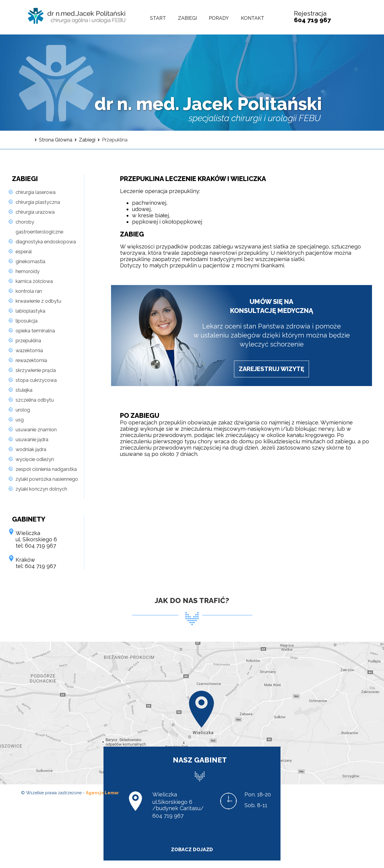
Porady (219, 18)
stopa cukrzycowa (36, 380)
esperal (24, 252)
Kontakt (253, 18)
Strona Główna (56, 140)
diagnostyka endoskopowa (46, 242)
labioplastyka (30, 311)
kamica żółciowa (34, 281)
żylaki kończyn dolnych (41, 489)
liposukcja (27, 321)
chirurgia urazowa (35, 212)
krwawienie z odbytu (38, 301)
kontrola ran (29, 291)
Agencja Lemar (102, 793)
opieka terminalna (35, 331)
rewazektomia (31, 360)
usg (20, 420)
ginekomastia (30, 262)
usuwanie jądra (32, 440)
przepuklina (28, 341)
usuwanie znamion (36, 430)
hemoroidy (28, 271)
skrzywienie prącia (36, 370)
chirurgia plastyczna (38, 202)
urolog (23, 410)
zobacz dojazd (192, 850)
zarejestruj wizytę (271, 369)
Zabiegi (187, 18)
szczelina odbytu (35, 400)
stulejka (24, 390)
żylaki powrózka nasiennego (47, 479)
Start (158, 18)
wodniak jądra (31, 449)
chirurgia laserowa (36, 192)
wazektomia (29, 351)
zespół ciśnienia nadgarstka (46, 469)
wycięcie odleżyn (35, 459)
